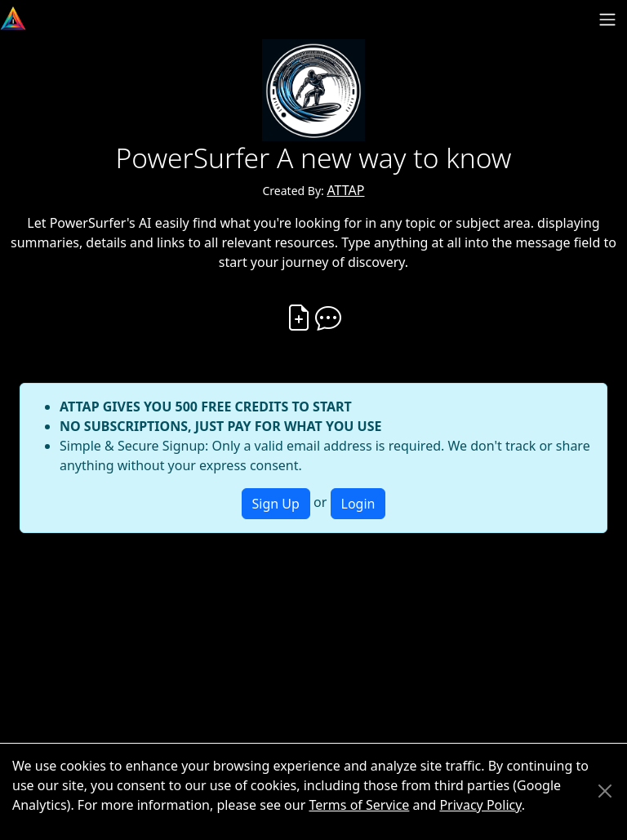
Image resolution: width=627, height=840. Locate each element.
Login (358, 504)
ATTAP (345, 190)
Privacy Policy (480, 805)
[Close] (605, 791)
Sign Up (276, 504)
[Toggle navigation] (607, 20)
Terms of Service (359, 805)
